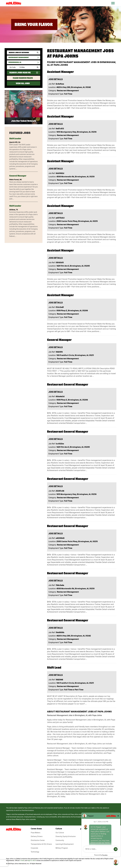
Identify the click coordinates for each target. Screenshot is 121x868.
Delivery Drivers (37, 836)
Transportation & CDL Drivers (41, 844)
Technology (35, 852)
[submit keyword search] (38, 53)
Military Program (62, 848)
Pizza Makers (36, 833)
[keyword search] (24, 52)
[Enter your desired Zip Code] (13, 67)
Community (60, 840)
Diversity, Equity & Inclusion (66, 836)
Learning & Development (65, 844)
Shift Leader (15, 138)
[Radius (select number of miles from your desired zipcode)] (26, 67)
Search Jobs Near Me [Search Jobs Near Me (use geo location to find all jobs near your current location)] (20, 73)
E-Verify (22, 860)
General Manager (18, 176)
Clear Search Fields (23, 78)
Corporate (34, 848)
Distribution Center (38, 840)
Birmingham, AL (15, 62)
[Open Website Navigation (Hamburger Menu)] (114, 6)
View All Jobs (23, 83)
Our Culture (60, 833)
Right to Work (32, 860)
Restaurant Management (19, 57)
